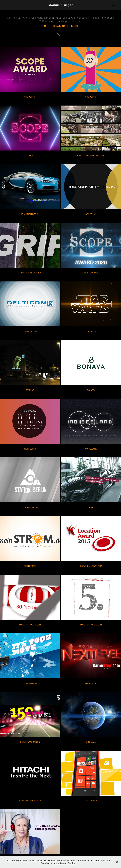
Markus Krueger (60, 5)
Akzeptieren (60, 863)
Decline (71, 863)
